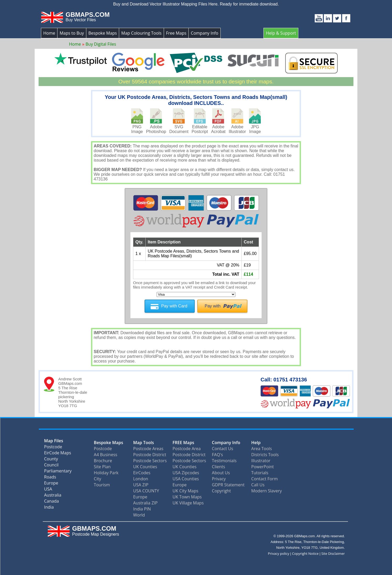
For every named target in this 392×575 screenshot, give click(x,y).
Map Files (54, 442)
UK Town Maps (187, 497)
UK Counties (145, 466)
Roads (50, 478)
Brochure (103, 460)
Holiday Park (106, 472)
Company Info (204, 33)
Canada (51, 502)
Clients (219, 466)
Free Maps (176, 33)
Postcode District (150, 454)
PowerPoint (263, 466)
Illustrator (261, 460)
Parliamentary (58, 472)
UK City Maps (186, 491)
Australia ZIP (145, 503)
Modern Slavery (267, 491)
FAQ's (218, 454)
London (141, 478)
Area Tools (262, 448)
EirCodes (142, 472)
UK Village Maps (188, 503)
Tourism (102, 485)
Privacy (219, 478)
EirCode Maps (58, 454)
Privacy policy (279, 553)
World (139, 515)
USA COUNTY (146, 491)
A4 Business (106, 454)
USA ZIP (141, 485)
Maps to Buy (72, 33)
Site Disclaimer (333, 553)
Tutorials (260, 472)
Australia (53, 496)
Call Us (258, 485)
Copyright (221, 491)
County (51, 460)
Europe (51, 484)
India (49, 508)
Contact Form (265, 478)
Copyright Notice (305, 553)
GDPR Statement (228, 485)
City (98, 478)
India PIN (142, 509)
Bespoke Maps (103, 33)
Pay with (213, 306)
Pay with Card (174, 306)
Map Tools (144, 442)
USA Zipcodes (186, 472)
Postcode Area (187, 448)
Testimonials (224, 460)
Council (51, 466)
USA (48, 490)
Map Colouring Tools (141, 33)
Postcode (53, 448)
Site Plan (102, 466)
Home (49, 33)
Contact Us (223, 448)
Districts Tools (265, 454)
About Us (221, 472)
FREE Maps (184, 442)
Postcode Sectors (150, 460)
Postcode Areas (148, 448)
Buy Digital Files (101, 44)
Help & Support (281, 33)
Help (256, 442)
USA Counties (186, 478)
